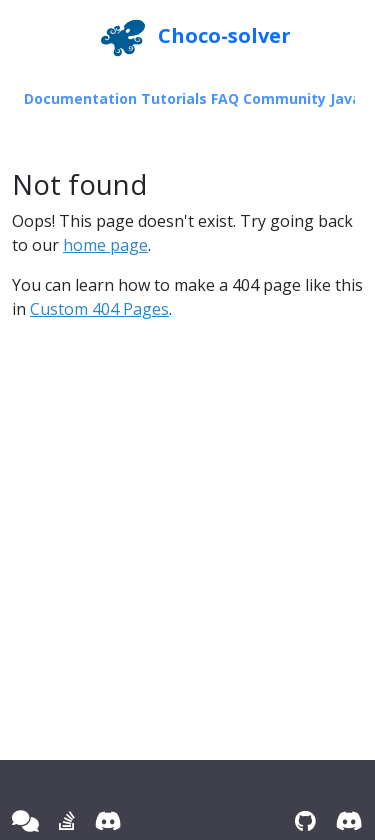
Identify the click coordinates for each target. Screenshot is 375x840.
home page (105, 245)
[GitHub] (305, 820)
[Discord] (108, 820)
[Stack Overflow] (67, 820)
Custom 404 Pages (99, 309)
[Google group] (25, 820)
